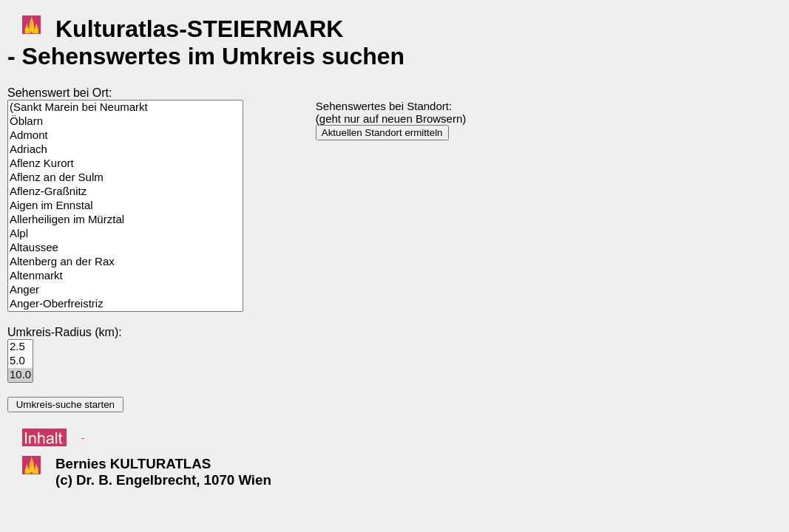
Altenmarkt (125, 276)
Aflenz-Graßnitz (125, 192)
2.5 (20, 347)
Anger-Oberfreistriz (125, 304)
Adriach (125, 150)
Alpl (125, 234)
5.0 (20, 361)
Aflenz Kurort (125, 164)
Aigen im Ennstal (125, 206)
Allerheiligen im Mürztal (125, 220)
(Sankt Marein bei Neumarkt (125, 108)
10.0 (20, 375)
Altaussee (125, 248)
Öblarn (125, 122)
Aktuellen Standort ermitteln (382, 133)
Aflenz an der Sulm (125, 178)
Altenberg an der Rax (125, 262)
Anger (125, 290)
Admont (125, 136)
